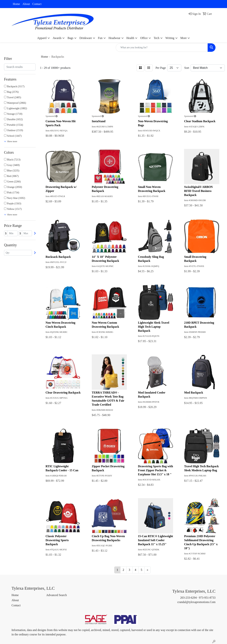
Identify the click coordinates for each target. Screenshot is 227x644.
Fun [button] (100, 38)
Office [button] (144, 38)
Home (16, 4)
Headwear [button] (115, 38)
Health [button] (130, 38)
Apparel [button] (42, 38)
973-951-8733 (207, 598)
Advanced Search (56, 595)
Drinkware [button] (86, 38)
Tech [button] (157, 38)
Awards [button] (57, 38)
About (26, 4)
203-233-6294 (189, 598)
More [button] (184, 38)
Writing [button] (170, 38)
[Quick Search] (162, 48)
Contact (37, 4)
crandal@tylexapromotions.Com (196, 602)
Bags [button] (70, 38)
